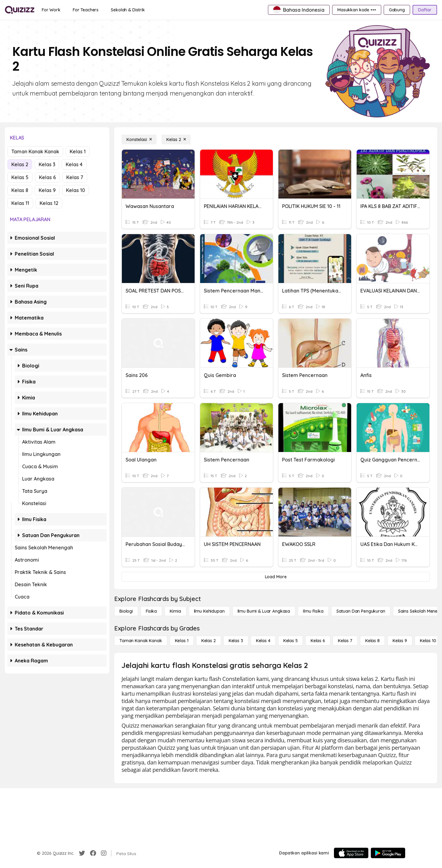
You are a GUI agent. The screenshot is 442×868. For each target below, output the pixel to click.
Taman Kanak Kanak (35, 151)
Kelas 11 (20, 203)
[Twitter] (82, 853)
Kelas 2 (20, 164)
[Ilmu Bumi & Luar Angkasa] (264, 611)
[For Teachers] (86, 10)
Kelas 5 (20, 177)
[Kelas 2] (176, 139)
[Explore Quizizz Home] (20, 10)
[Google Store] (388, 853)
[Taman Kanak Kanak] (141, 641)
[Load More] (276, 577)
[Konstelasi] (139, 139)
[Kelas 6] (318, 641)
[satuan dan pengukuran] (361, 611)
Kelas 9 (47, 190)
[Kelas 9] (400, 641)
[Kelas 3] (236, 641)
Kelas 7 (75, 177)
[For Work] (51, 10)
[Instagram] (104, 853)
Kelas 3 (47, 164)
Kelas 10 (76, 190)
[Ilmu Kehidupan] (209, 611)
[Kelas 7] (345, 641)
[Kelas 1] (182, 641)
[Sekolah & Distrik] (128, 10)
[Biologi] (126, 611)
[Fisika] (151, 611)
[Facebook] (93, 853)
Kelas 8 (20, 190)
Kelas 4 (74, 164)
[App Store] (351, 853)
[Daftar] (425, 10)
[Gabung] (397, 10)
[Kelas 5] (291, 641)
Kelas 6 (47, 177)
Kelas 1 (78, 151)
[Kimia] (175, 611)
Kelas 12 (49, 203)
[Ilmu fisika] (313, 611)
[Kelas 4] (263, 641)
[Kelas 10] (428, 641)
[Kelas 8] (372, 641)
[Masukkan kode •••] (357, 10)
